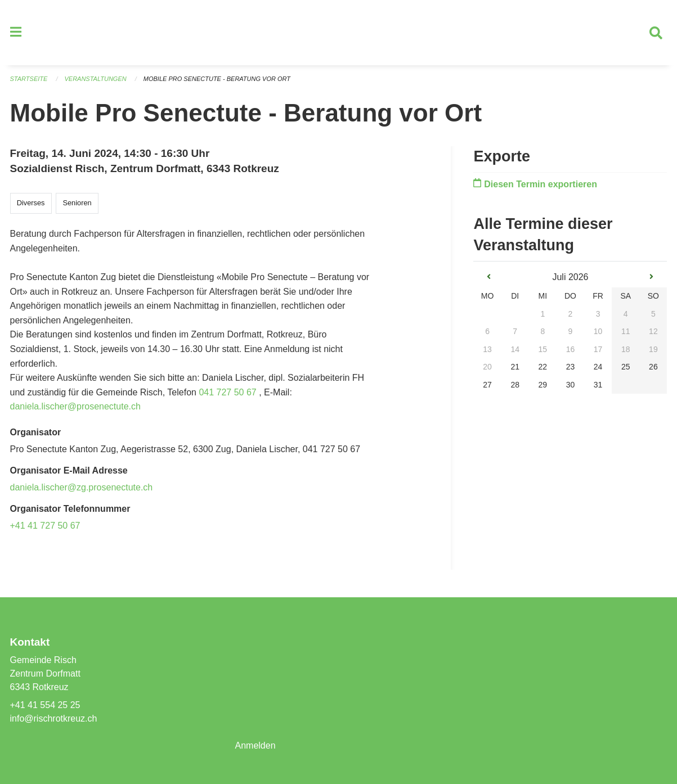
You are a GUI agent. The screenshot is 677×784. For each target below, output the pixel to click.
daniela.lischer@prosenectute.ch (75, 406)
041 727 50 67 (227, 392)
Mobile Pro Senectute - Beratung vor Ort (217, 79)
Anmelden (255, 745)
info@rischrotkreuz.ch (54, 718)
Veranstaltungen (95, 79)
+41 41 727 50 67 (45, 526)
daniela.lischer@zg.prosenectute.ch (82, 487)
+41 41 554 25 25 (45, 705)
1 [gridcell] (543, 314)
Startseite (29, 79)
